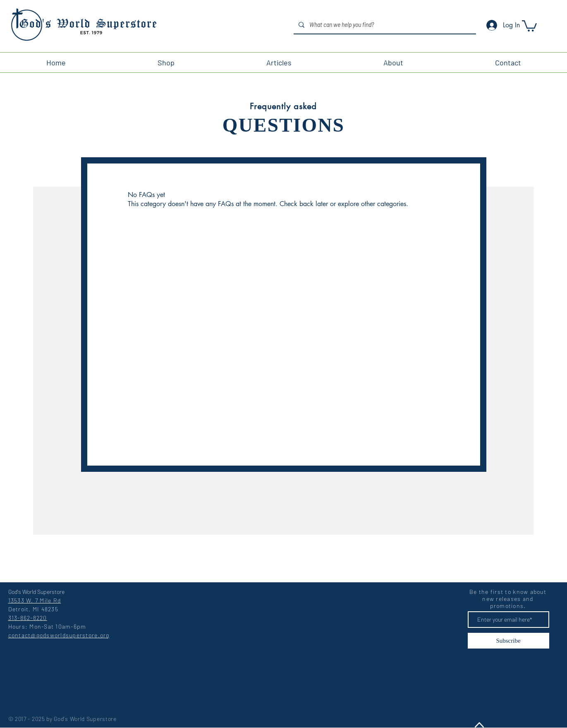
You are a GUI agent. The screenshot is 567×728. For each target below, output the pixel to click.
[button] (529, 25)
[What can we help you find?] (384, 25)
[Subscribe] (508, 641)
